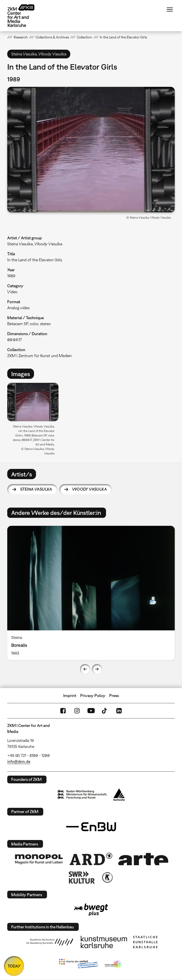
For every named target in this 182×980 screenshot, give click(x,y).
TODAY (14, 966)
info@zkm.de (19, 761)
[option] (35, 421)
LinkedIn (119, 711)
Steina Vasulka (36, 489)
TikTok (105, 711)
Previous (85, 669)
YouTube (91, 711)
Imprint (70, 696)
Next (97, 669)
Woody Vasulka (89, 489)
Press (114, 696)
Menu (170, 9)
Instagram (77, 711)
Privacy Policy (93, 696)
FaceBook (63, 711)
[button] (91, 149)
